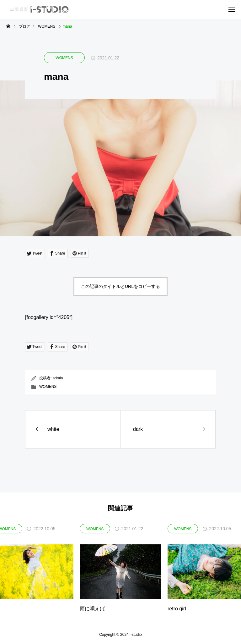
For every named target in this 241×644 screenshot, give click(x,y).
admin (58, 378)
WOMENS (64, 58)
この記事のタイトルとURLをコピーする (120, 286)
